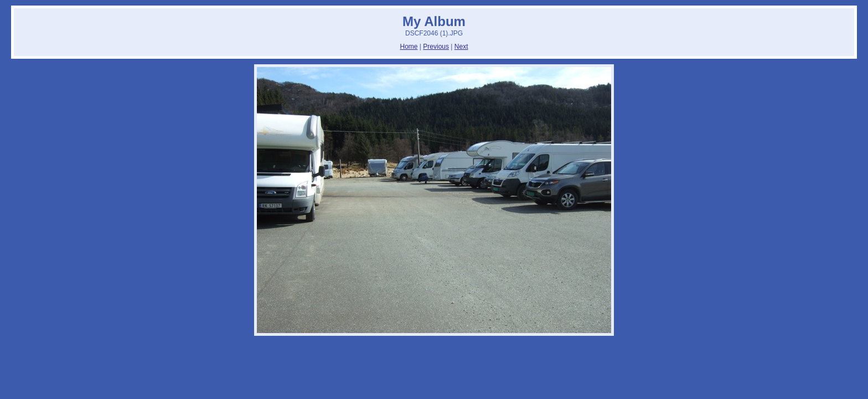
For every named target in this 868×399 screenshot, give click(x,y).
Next (461, 47)
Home (409, 47)
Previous (436, 47)
